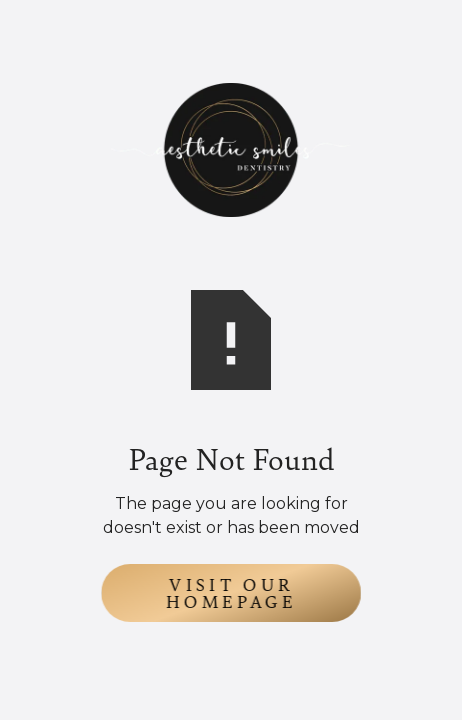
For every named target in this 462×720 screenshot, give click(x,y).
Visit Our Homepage (231, 592)
